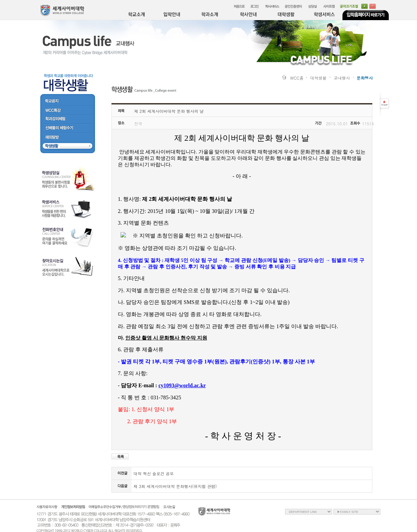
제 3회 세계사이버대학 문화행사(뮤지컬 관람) (175, 486)
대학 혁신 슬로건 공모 (154, 473)
